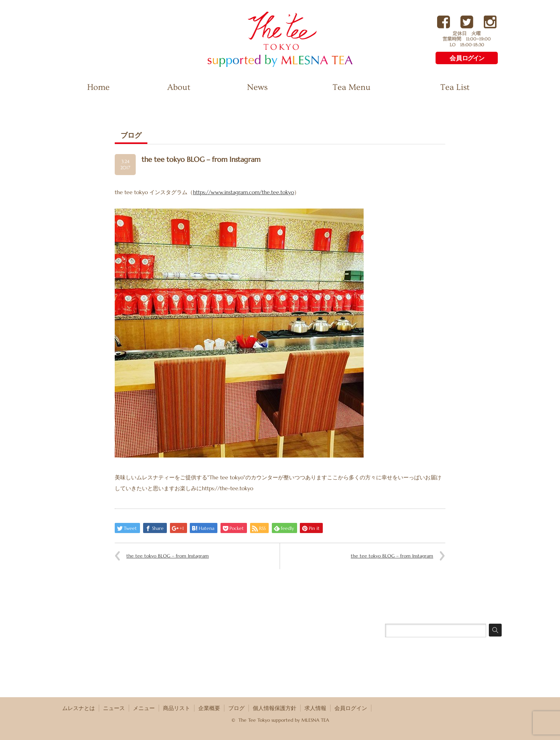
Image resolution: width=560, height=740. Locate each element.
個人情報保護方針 (275, 708)
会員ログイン (351, 708)
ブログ (236, 708)
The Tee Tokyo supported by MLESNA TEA (266, 66)
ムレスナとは (79, 708)
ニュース (114, 708)
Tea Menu (352, 87)
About (179, 87)
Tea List (455, 87)
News (257, 87)
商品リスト (177, 708)
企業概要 (209, 708)
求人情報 (315, 708)
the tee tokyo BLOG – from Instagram (168, 556)
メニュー (144, 708)
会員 (467, 58)
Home (98, 87)
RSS (497, 708)
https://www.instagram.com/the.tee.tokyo (243, 192)
